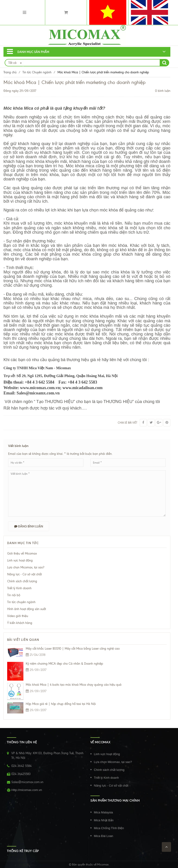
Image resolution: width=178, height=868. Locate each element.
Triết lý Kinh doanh (19, 588)
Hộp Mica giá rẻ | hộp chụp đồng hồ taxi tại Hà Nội (61, 704)
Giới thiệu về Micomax (22, 553)
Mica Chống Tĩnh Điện (109, 828)
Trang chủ (10, 72)
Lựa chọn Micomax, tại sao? (26, 567)
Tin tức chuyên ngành (21, 602)
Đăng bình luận (29, 526)
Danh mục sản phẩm (28, 52)
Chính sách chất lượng (22, 581)
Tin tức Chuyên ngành (37, 72)
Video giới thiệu (18, 616)
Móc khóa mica (80, 166)
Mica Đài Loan (103, 836)
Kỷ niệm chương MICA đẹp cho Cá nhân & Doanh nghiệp (64, 664)
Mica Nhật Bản (104, 820)
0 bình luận (163, 91)
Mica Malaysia (103, 812)
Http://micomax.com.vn (27, 790)
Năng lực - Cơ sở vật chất (24, 574)
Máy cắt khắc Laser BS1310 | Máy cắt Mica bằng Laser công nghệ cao (73, 649)
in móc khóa (87, 316)
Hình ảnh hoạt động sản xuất (27, 609)
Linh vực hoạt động (20, 560)
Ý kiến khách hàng (20, 623)
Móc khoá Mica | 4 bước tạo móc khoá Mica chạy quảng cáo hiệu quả (74, 685)
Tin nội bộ (14, 595)
